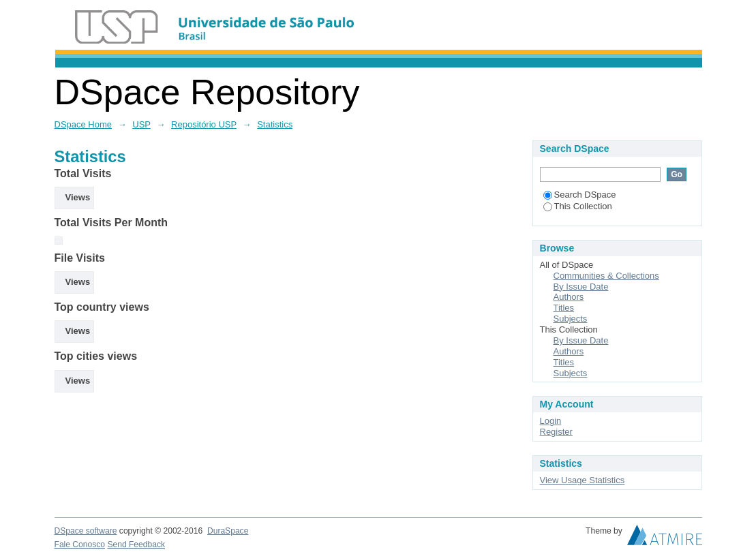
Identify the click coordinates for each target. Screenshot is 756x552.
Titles (564, 308)
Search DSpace (580, 195)
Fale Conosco (80, 545)
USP (141, 124)
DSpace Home (84, 124)
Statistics (275, 124)
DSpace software (86, 531)
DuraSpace (228, 531)
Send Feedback (136, 545)
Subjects (571, 319)
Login (551, 421)
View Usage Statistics (583, 480)
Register (556, 432)
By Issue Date (581, 287)
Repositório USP (204, 124)
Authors (569, 297)
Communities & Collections (606, 276)
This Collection (578, 206)
